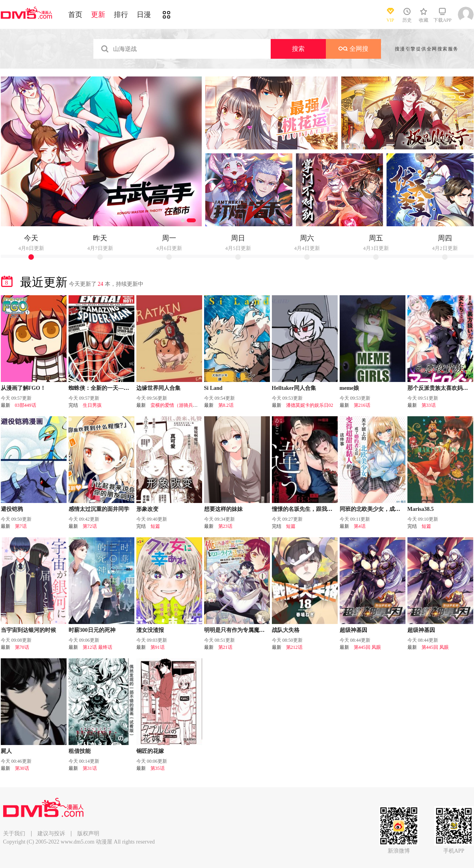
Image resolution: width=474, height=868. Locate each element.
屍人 (6, 751)
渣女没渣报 (150, 630)
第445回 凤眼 (367, 647)
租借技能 (80, 751)
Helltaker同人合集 (294, 388)
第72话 (90, 526)
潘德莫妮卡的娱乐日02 (310, 405)
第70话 (22, 647)
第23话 (225, 526)
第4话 (360, 526)
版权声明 (88, 834)
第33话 (429, 405)
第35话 (158, 768)
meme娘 (349, 388)
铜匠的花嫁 (150, 751)
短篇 (155, 526)
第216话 (362, 405)
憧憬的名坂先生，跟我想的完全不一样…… (324, 509)
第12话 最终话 (98, 647)
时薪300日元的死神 (92, 630)
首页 (75, 15)
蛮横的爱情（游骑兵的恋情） (181, 405)
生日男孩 (92, 405)
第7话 (21, 526)
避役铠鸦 (12, 509)
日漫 (144, 15)
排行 (121, 15)
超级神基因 (353, 630)
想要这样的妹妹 (223, 509)
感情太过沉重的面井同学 (99, 509)
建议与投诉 (51, 834)
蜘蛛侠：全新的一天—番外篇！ (107, 388)
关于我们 (14, 834)
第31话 (90, 768)
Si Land (213, 388)
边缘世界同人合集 (158, 388)
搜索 (298, 49)
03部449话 (26, 405)
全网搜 (353, 49)
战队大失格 (286, 630)
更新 (98, 15)
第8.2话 (226, 405)
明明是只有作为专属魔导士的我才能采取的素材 (262, 630)
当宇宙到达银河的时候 (28, 630)
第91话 (158, 647)
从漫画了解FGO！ (23, 388)
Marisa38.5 (421, 509)
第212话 (294, 647)
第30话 (22, 768)
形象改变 (147, 509)
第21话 (225, 647)
